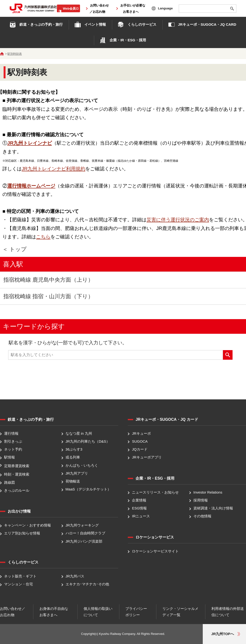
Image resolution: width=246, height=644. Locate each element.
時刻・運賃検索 (17, 474)
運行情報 (11, 433)
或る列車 (73, 457)
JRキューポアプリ (147, 457)
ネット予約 (13, 449)
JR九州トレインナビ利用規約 (53, 169)
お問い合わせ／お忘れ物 (13, 612)
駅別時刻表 (15, 54)
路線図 (9, 482)
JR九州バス (75, 576)
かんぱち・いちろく (82, 465)
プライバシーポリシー (136, 612)
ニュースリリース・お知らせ (155, 492)
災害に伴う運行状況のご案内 (178, 220)
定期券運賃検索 (17, 466)
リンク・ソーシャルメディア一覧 (180, 612)
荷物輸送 (73, 481)
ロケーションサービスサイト (155, 551)
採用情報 (201, 500)
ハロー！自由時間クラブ (85, 533)
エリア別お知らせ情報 (22, 533)
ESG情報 (139, 508)
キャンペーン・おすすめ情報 (28, 525)
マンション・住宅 (18, 584)
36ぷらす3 (74, 449)
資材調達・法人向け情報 (213, 508)
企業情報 (139, 500)
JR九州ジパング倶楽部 (84, 541)
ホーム (2, 54)
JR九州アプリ (77, 473)
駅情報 (9, 457)
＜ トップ (15, 249)
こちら (43, 237)
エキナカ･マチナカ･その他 (87, 584)
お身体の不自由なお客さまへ (54, 612)
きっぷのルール (17, 490)
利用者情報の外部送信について (228, 612)
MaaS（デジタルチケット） (88, 489)
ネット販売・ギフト (20, 576)
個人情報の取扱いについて (98, 612)
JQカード (140, 449)
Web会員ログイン (71, 11)
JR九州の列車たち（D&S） (88, 441)
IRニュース (141, 516)
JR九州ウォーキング (82, 525)
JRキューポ (141, 433)
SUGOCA (140, 441)
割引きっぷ (13, 441)
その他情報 (202, 516)
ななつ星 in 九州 (79, 433)
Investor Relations (208, 492)
